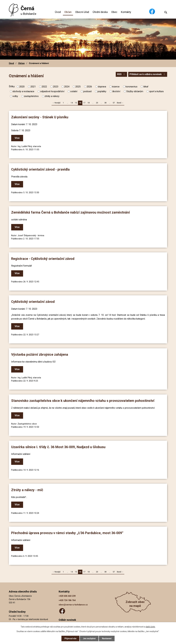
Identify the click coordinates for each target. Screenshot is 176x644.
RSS (121, 74)
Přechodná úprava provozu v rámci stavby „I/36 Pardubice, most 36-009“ (67, 533)
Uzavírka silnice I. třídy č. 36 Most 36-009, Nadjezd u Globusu (58, 447)
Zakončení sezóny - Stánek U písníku (40, 117)
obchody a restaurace (23, 91)
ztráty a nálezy (52, 96)
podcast (87, 91)
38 (105, 103)
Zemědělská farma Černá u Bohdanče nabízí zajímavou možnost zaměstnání (71, 212)
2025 (78, 87)
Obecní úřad (82, 12)
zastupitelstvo (31, 96)
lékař (146, 87)
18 (89, 103)
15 (76, 103)
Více (17, 138)
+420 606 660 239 (67, 596)
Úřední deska (100, 12)
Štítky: (12, 86)
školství (116, 91)
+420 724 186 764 (67, 600)
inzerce (116, 87)
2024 (67, 87)
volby (15, 96)
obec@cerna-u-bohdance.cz (73, 605)
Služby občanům (135, 91)
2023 (56, 87)
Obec (114, 12)
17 (84, 103)
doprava (102, 87)
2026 (89, 87)
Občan (68, 12)
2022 (44, 87)
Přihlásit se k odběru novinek (148, 74)
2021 (33, 87)
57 (114, 103)
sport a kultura (156, 91)
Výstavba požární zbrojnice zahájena (40, 355)
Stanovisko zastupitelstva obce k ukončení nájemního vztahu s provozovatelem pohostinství (83, 401)
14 (72, 103)
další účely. (151, 627)
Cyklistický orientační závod (33, 302)
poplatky (102, 91)
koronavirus (131, 87)
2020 (22, 87)
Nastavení (107, 638)
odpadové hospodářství (52, 91)
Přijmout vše (70, 638)
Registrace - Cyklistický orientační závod (43, 259)
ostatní (74, 91)
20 (97, 103)
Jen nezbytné (89, 638)
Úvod (58, 12)
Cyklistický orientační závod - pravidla (40, 169)
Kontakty (126, 12)
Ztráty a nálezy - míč (27, 490)
